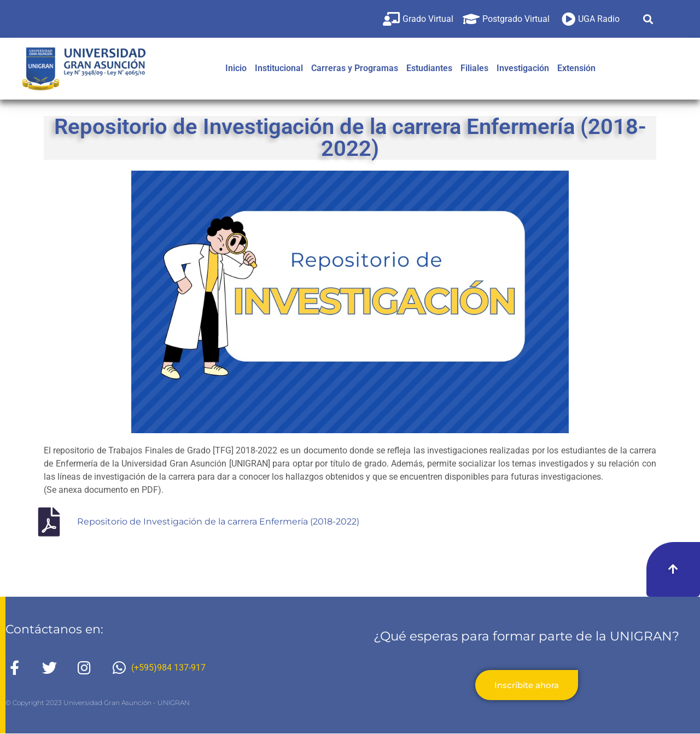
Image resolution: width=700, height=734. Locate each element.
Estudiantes (429, 68)
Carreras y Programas (355, 68)
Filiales (474, 68)
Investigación (523, 68)
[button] (648, 19)
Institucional (279, 68)
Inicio (236, 68)
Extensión (576, 68)
